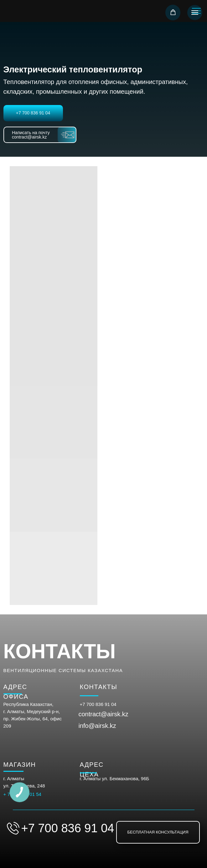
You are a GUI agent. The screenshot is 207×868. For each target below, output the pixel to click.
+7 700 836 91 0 (97, 704)
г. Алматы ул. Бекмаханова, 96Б (115, 779)
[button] (173, 12)
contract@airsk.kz (103, 714)
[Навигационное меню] (195, 13)
